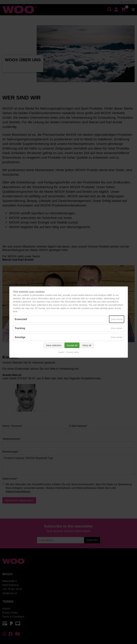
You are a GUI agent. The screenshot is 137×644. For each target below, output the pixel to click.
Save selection (54, 345)
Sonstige (20, 337)
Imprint (61, 352)
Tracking (20, 328)
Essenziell (21, 319)
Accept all (72, 345)
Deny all (87, 345)
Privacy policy (73, 352)
